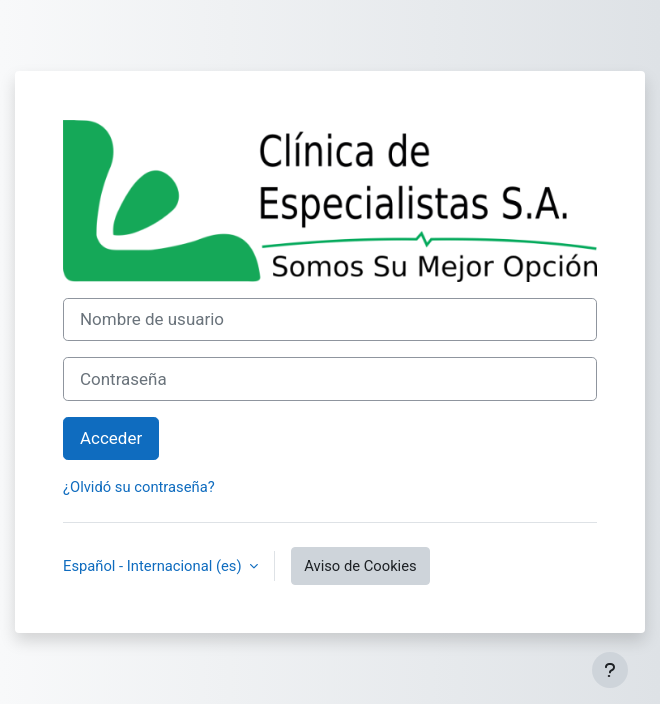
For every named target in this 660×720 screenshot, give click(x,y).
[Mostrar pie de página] (610, 670)
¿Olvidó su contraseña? (139, 487)
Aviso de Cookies (360, 566)
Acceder (111, 438)
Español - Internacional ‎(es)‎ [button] (154, 566)
